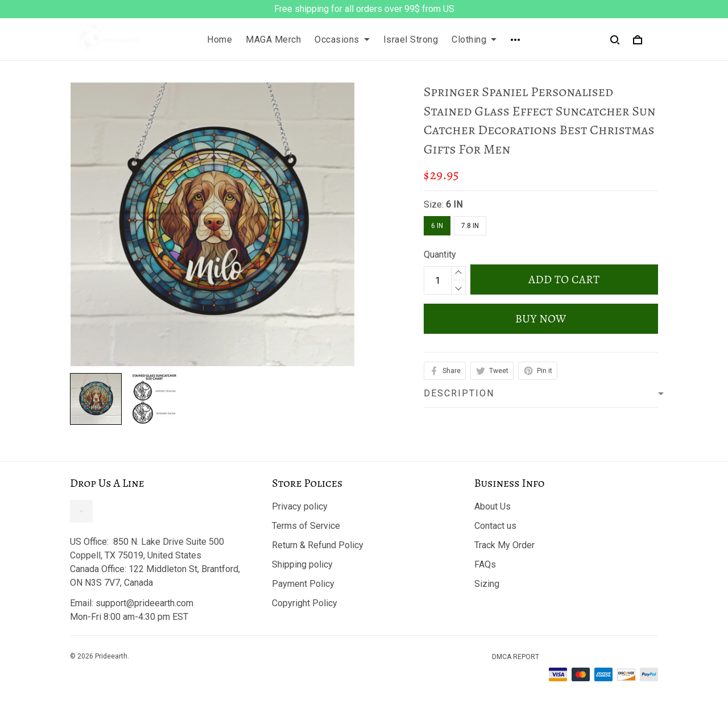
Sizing (487, 584)
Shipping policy (302, 564)
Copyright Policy (305, 603)
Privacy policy (300, 506)
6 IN (454, 204)
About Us (493, 506)
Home (220, 40)
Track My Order (504, 545)
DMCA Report (516, 657)
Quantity (440, 254)
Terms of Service (306, 526)
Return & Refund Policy (318, 545)
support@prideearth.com (144, 603)
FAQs (485, 564)
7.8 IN (470, 226)
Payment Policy (303, 584)
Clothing (474, 40)
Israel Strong (411, 40)
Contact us (495, 526)
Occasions (342, 40)
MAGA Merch (273, 40)
